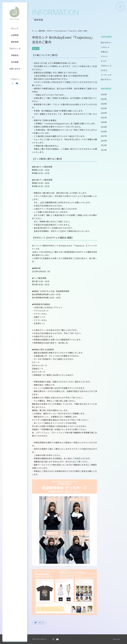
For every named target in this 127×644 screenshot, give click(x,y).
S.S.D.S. (104, 70)
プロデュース (106, 66)
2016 (103, 141)
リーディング (106, 75)
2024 (103, 104)
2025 (103, 99)
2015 (103, 145)
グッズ (103, 61)
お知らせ (104, 52)
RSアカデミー (106, 43)
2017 (103, 136)
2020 (103, 122)
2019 (103, 127)
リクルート (105, 47)
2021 (103, 117)
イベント (104, 56)
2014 (103, 150)
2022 (103, 113)
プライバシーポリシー (40, 639)
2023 (103, 108)
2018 (103, 131)
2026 (103, 94)
